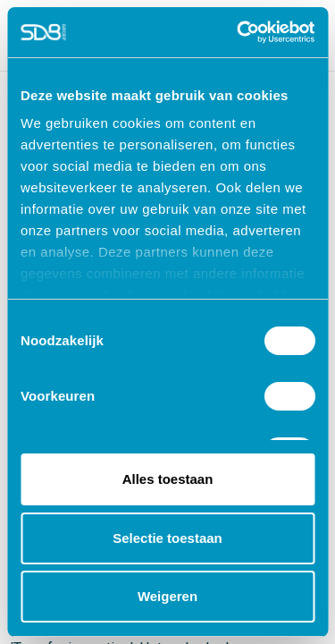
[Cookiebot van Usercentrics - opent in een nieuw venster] (239, 32)
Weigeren (167, 596)
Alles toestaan (168, 479)
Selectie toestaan (167, 538)
